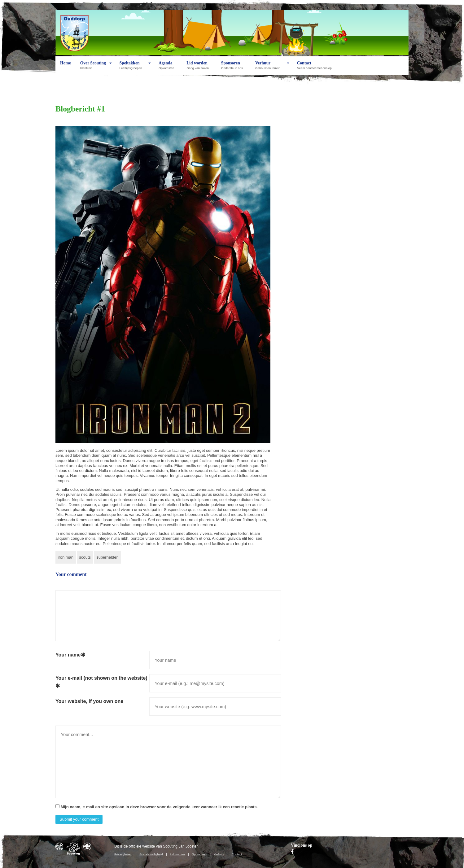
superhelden (107, 557)
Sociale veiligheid (151, 854)
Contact (316, 68)
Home (66, 68)
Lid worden (199, 68)
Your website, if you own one (89, 701)
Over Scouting (93, 68)
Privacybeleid (123, 854)
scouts (85, 557)
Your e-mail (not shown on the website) (101, 682)
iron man (66, 557)
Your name (70, 655)
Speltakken (132, 68)
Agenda (168, 68)
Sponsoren (234, 68)
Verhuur (269, 68)
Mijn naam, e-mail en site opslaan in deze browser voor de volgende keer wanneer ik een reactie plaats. (159, 807)
